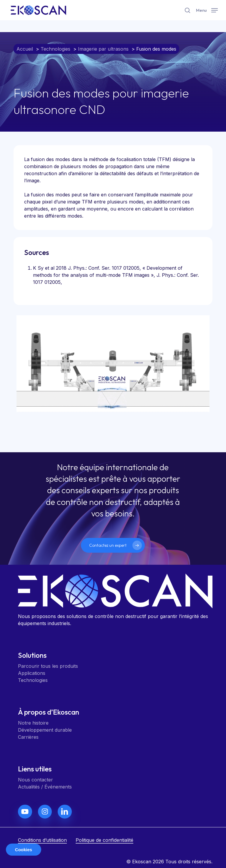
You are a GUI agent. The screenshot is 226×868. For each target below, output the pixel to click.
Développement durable (45, 730)
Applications (32, 673)
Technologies (33, 680)
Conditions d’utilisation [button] (42, 840)
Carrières (28, 737)
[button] (207, 10)
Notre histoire (33, 723)
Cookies (24, 850)
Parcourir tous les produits (48, 666)
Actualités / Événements (45, 787)
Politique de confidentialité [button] (104, 840)
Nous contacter (35, 780)
